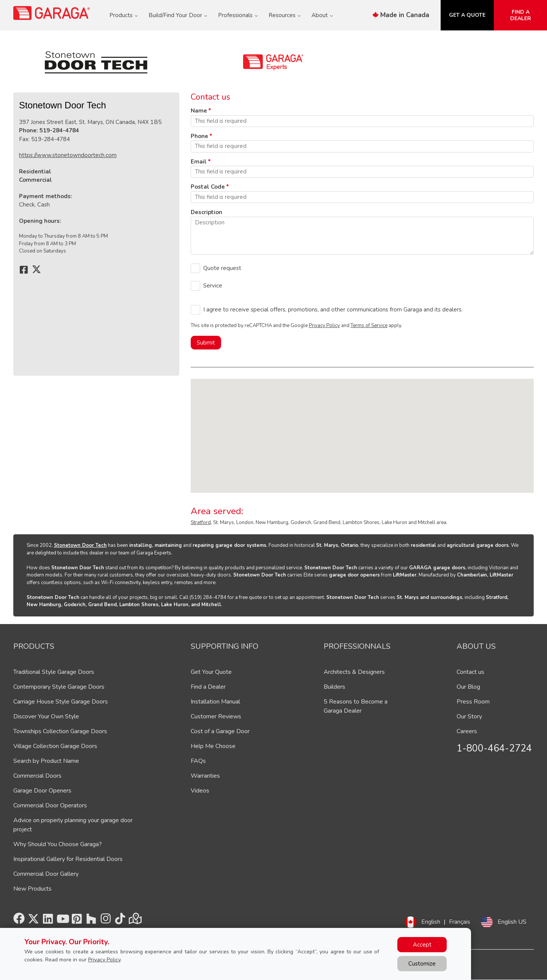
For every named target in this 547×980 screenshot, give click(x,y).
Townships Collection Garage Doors (60, 731)
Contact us (470, 672)
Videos (200, 791)
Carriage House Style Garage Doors (61, 702)
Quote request (222, 268)
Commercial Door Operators (50, 805)
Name (199, 111)
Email (199, 162)
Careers (467, 731)
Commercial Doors (37, 776)
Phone (199, 136)
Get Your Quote (211, 672)
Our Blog (468, 687)
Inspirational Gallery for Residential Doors (68, 859)
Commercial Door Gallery (46, 874)
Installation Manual (215, 702)
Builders (334, 687)
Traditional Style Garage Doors (54, 672)
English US (512, 922)
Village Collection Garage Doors (55, 746)
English (431, 922)
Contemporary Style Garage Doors (59, 687)
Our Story (469, 716)
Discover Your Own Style (46, 716)
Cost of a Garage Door (220, 731)
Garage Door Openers (42, 791)
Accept (422, 945)
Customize (422, 964)
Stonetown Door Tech (80, 545)
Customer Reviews (216, 716)
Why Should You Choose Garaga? (58, 844)
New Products (32, 889)
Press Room (473, 702)
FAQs (198, 761)
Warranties (205, 776)
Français (460, 922)
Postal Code (208, 187)
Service (213, 286)
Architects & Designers (354, 672)
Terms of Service (369, 326)
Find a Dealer (208, 687)
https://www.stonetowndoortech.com (68, 155)
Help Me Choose (213, 746)
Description (206, 212)
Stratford (201, 523)
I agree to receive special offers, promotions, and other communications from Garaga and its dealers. (333, 310)
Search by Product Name (46, 761)
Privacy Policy (324, 326)
